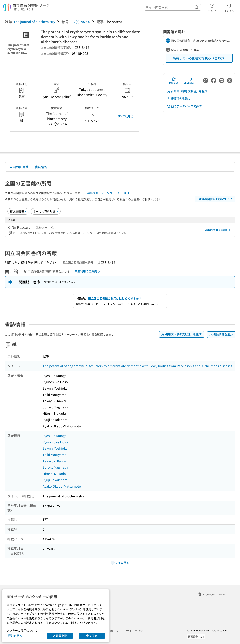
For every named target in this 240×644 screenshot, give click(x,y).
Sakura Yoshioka (55, 448)
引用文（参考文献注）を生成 (187, 91)
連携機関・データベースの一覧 (109, 193)
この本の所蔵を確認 (217, 230)
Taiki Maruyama (54, 455)
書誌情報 (41, 167)
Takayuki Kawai (54, 461)
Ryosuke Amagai (55, 436)
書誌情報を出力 (179, 98)
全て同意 (92, 636)
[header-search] (173, 7)
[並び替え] (18, 211)
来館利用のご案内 (88, 271)
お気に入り (174, 80)
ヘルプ (212, 7)
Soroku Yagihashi (56, 467)
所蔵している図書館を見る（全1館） (199, 58)
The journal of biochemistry (34, 22)
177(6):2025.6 (80, 22)
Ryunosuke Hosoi (56, 442)
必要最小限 (60, 636)
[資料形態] (46, 211)
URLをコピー (190, 80)
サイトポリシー (136, 631)
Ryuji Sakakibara (55, 480)
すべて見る (126, 116)
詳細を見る (15, 636)
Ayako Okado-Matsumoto (62, 486)
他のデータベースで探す (184, 106)
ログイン (229, 7)
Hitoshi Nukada (54, 474)
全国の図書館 (19, 167)
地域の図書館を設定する (216, 199)
